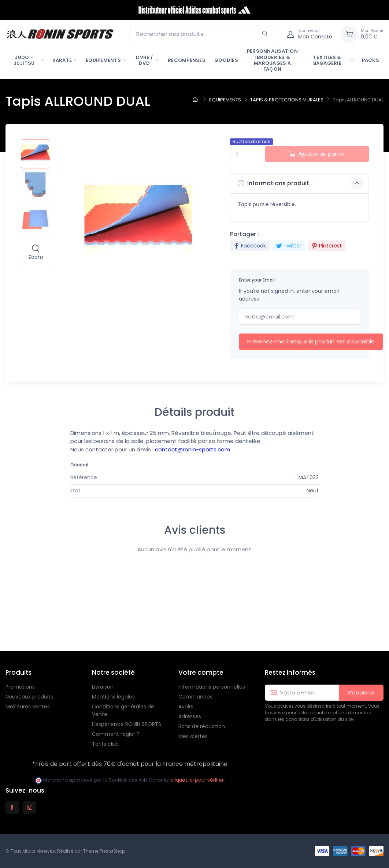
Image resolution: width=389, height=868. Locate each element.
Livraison (103, 687)
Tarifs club (105, 744)
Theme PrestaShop (104, 851)
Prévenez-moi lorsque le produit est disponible (311, 341)
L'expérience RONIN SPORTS (127, 724)
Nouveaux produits (29, 697)
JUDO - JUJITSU (24, 60)
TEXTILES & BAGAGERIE (327, 60)
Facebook (250, 246)
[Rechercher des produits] (202, 34)
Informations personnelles (212, 687)
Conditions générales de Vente (123, 710)
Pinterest (327, 246)
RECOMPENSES (187, 60)
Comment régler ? (116, 734)
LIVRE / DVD (144, 60)
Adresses (190, 716)
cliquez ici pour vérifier (197, 780)
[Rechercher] (265, 34)
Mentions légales (113, 697)
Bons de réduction (202, 726)
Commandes (195, 697)
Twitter (289, 246)
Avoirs (186, 707)
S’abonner (361, 692)
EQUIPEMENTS (103, 60)
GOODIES (226, 60)
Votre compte (201, 673)
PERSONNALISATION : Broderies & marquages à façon (272, 60)
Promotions (20, 687)
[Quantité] (245, 154)
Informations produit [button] (301, 183)
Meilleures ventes (28, 707)
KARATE (62, 60)
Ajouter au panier (317, 154)
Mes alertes (193, 736)
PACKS (371, 60)
